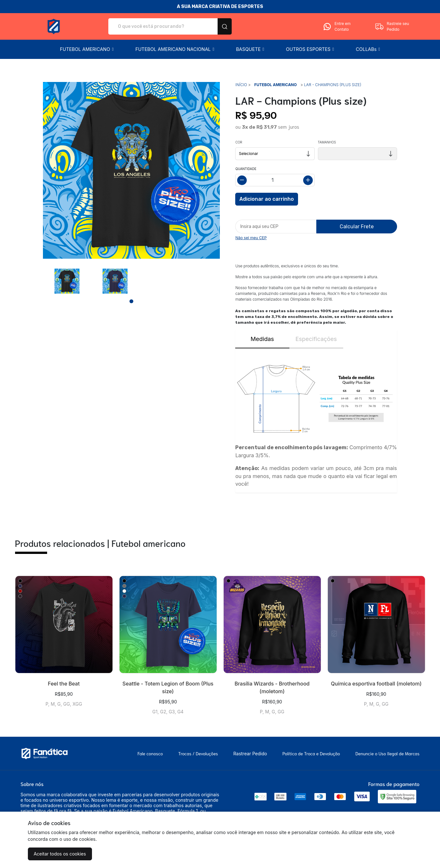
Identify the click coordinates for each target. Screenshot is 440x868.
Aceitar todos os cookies (60, 854)
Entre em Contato (336, 27)
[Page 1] (131, 301)
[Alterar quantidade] (275, 180)
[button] (87, 49)
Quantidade (246, 169)
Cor (239, 142)
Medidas (262, 339)
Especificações (316, 339)
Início (241, 85)
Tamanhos (327, 142)
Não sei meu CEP (251, 238)
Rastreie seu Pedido (392, 27)
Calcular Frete (357, 227)
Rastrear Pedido (250, 754)
